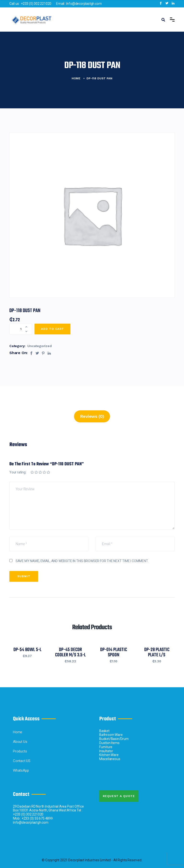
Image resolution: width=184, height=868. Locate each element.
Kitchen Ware (109, 755)
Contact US (22, 761)
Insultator (106, 751)
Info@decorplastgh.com (84, 4)
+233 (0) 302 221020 (36, 4)
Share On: (18, 353)
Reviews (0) (92, 416)
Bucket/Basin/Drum (114, 739)
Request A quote (119, 796)
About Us (20, 742)
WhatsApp (21, 770)
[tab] (92, 416)
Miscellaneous (110, 759)
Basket (104, 731)
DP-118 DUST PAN (25, 311)
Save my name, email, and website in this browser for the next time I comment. (82, 561)
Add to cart (52, 329)
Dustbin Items (109, 743)
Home (76, 78)
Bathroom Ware (111, 735)
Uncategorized (39, 346)
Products (20, 751)
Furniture (106, 747)
